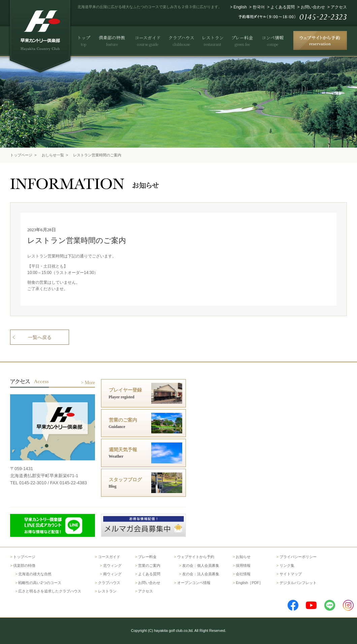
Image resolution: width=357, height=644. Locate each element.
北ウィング (112, 565)
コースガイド (109, 557)
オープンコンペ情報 (194, 583)
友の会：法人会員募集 (201, 574)
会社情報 (243, 574)
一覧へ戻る (40, 337)
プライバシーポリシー (298, 557)
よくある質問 (283, 7)
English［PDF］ (249, 583)
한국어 (259, 7)
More (90, 383)
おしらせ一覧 (53, 155)
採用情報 (243, 565)
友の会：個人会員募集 (201, 565)
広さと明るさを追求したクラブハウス (50, 591)
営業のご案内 (149, 565)
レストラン (107, 591)
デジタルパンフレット (298, 583)
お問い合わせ (313, 7)
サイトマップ (291, 574)
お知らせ (243, 557)
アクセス (339, 7)
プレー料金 (147, 557)
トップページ (21, 155)
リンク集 (287, 565)
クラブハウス (109, 583)
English (240, 7)
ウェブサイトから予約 (196, 557)
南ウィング (112, 574)
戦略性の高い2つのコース (40, 583)
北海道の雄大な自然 (35, 574)
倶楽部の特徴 (24, 565)
